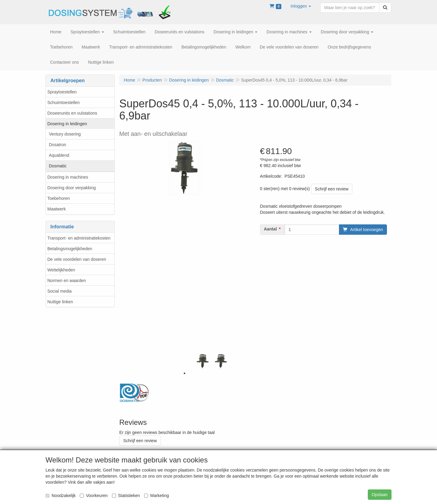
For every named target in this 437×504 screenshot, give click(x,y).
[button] (301, 6)
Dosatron (58, 145)
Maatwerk (57, 209)
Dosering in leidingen (67, 124)
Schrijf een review (332, 189)
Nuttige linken (60, 302)
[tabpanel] (203, 361)
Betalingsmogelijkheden (70, 249)
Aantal (271, 229)
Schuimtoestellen (64, 102)
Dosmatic (58, 166)
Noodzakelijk (61, 496)
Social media (59, 291)
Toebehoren (59, 198)
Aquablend (59, 155)
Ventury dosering (65, 134)
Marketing (156, 496)
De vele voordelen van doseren (77, 259)
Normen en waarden (67, 281)
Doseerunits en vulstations (72, 113)
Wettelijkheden (61, 270)
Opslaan (380, 495)
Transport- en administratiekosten (79, 238)
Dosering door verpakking (72, 188)
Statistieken (126, 496)
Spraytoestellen (62, 92)
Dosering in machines (68, 177)
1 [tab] (185, 373)
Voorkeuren (94, 496)
